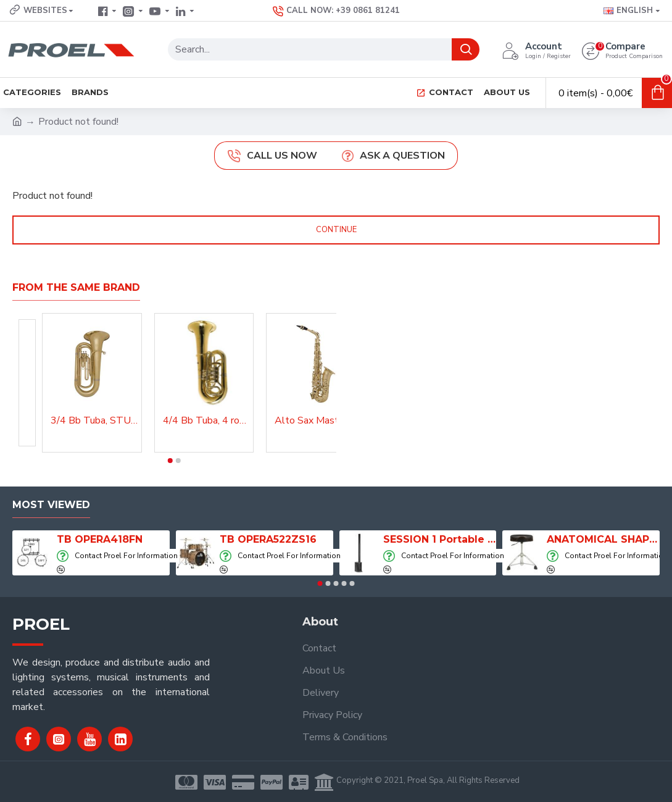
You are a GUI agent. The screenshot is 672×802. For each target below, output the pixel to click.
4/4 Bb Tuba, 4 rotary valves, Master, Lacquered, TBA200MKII (207, 421)
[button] (170, 461)
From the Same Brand (76, 287)
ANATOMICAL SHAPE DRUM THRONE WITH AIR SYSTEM (603, 539)
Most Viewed (51, 505)
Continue (336, 230)
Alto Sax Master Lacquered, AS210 (318, 421)
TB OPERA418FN (100, 539)
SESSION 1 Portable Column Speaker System (440, 539)
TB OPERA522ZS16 (268, 539)
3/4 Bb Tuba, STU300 (94, 421)
